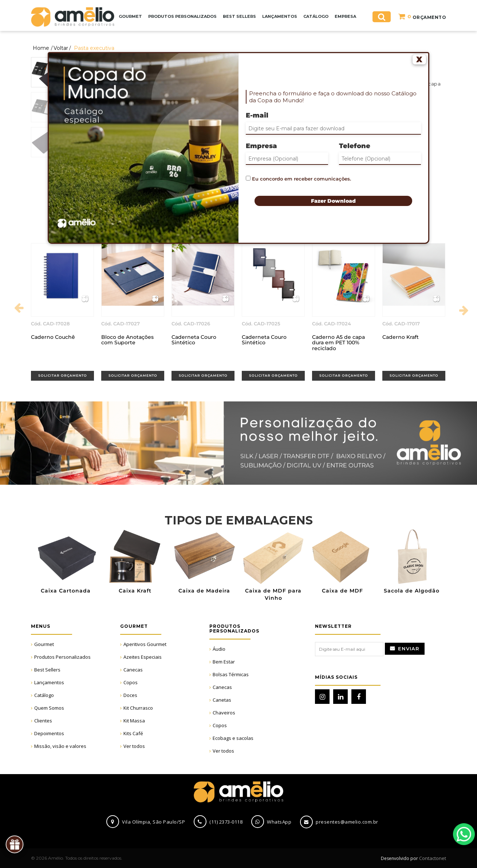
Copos (131, 682)
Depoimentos (49, 733)
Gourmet (44, 644)
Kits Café (133, 733)
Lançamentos (49, 682)
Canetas (222, 700)
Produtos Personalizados (62, 657)
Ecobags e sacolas (233, 738)
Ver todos (134, 746)
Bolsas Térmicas (231, 674)
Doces (130, 695)
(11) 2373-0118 (226, 822)
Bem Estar (224, 662)
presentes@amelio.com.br (347, 822)
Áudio (219, 649)
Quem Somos (49, 708)
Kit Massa (134, 721)
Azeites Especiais (143, 657)
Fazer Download (333, 201)
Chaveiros (224, 713)
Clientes (43, 721)
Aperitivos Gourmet (145, 644)
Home (41, 48)
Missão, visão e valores (60, 746)
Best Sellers (47, 670)
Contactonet (432, 858)
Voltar (61, 48)
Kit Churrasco (138, 708)
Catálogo (44, 695)
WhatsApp (464, 834)
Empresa (261, 146)
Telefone (355, 146)
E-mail (257, 115)
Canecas (133, 670)
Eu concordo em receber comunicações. (298, 179)
